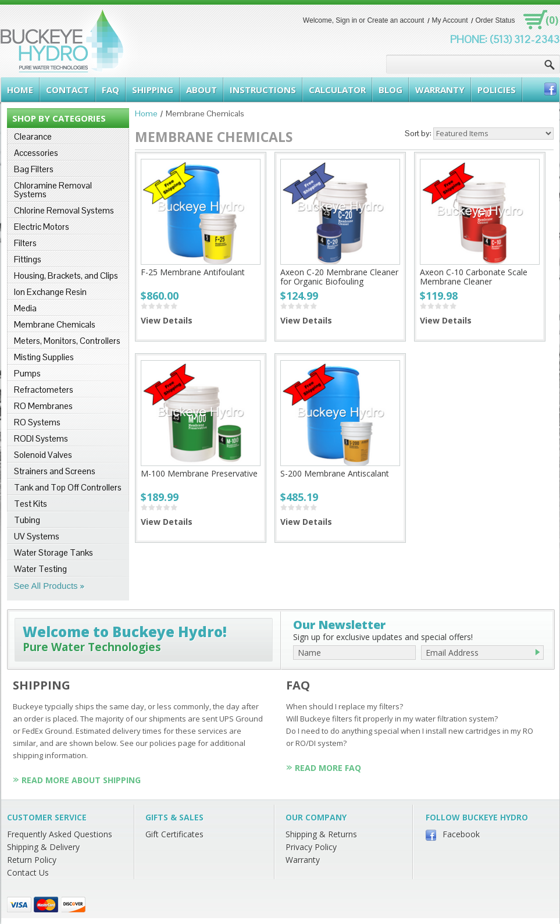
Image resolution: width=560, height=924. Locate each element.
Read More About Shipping (81, 780)
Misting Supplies (44, 357)
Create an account (395, 20)
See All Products (46, 586)
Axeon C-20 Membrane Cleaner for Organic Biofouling (339, 277)
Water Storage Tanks (53, 552)
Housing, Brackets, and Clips (66, 276)
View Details (167, 320)
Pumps (27, 373)
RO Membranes (43, 406)
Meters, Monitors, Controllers (67, 341)
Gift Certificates (174, 834)
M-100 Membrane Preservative (199, 473)
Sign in (346, 20)
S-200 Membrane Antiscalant (335, 473)
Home (146, 113)
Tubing (27, 520)
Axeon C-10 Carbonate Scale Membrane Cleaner (474, 277)
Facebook (461, 834)
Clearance (33, 136)
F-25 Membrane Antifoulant (193, 272)
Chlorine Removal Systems (64, 210)
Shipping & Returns (321, 834)
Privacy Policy (311, 847)
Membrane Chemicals (55, 324)
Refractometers (44, 390)
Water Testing (40, 569)
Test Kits (31, 504)
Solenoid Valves (43, 455)
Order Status (495, 20)
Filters (25, 243)
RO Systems (37, 422)
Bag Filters (34, 169)
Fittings (28, 259)
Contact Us (28, 873)
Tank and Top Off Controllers (68, 487)
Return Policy (32, 860)
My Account (450, 20)
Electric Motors (42, 227)
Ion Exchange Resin (50, 292)
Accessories (36, 153)
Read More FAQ (328, 768)
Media (25, 308)
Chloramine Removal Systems (53, 190)
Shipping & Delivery (43, 847)
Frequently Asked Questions (60, 834)
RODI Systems (41, 438)
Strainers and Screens (55, 471)
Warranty (303, 860)
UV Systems (37, 536)
